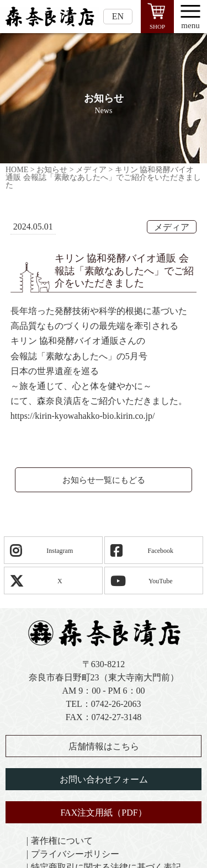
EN (118, 16)
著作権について (62, 841)
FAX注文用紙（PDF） (103, 813)
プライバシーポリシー (75, 854)
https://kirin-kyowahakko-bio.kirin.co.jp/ (83, 416)
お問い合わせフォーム (104, 779)
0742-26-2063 (116, 704)
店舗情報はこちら (104, 746)
